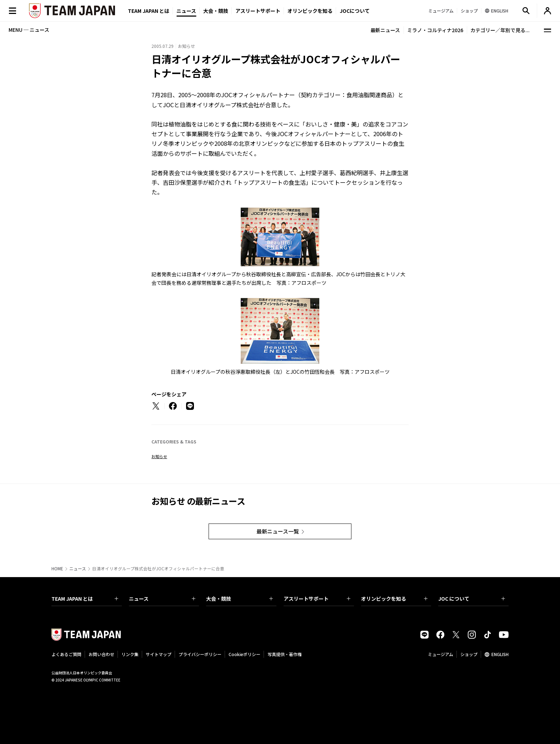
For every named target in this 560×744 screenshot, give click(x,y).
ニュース (186, 11)
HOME (57, 569)
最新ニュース (385, 30)
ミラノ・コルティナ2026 (435, 30)
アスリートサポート (258, 11)
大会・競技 (239, 599)
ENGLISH (500, 654)
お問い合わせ (101, 654)
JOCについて (355, 11)
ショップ (469, 654)
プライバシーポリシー (200, 654)
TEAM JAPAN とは (85, 599)
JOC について (472, 599)
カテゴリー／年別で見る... (500, 30)
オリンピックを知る (310, 11)
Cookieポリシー (244, 654)
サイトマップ (159, 654)
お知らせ (159, 456)
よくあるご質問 (66, 654)
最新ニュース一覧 (278, 531)
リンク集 (130, 654)
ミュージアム (441, 654)
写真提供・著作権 (285, 654)
